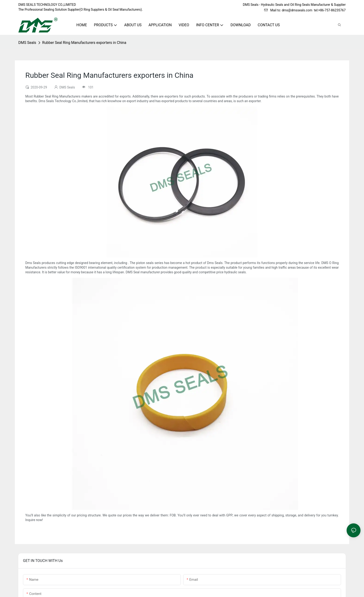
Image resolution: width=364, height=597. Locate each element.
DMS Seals (27, 43)
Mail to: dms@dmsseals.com (288, 10)
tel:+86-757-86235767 (330, 10)
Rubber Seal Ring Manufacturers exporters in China (84, 43)
